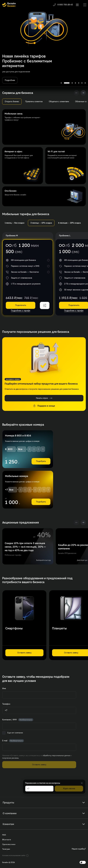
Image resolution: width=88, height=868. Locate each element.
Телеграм (6, 849)
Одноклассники (9, 844)
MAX (4, 835)
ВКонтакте (7, 840)
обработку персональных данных (57, 755)
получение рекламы (10, 758)
